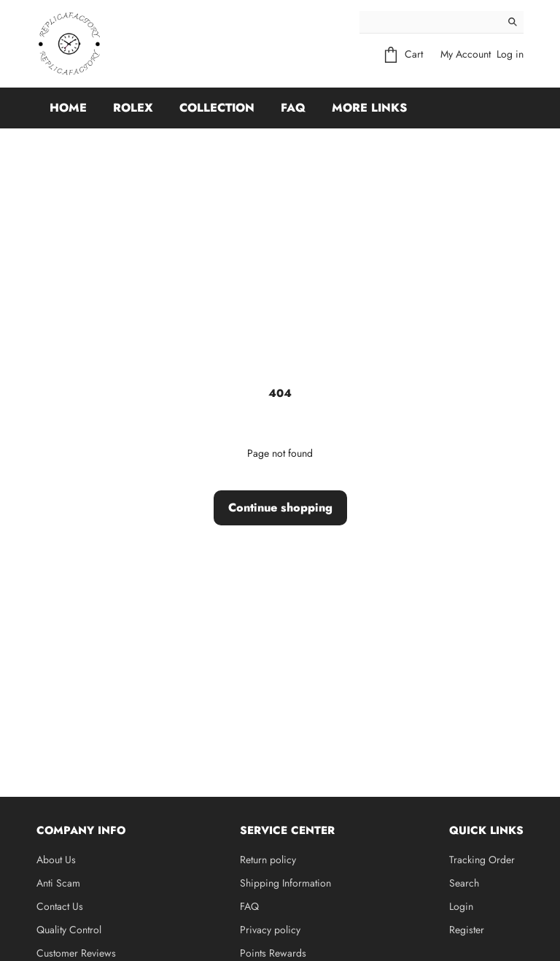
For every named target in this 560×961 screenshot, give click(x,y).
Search (464, 883)
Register (467, 930)
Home (68, 108)
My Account (466, 54)
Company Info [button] (81, 830)
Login (461, 906)
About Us (56, 860)
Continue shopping (280, 507)
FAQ (293, 108)
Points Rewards (273, 953)
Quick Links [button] (486, 830)
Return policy (268, 860)
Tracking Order (482, 860)
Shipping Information (285, 883)
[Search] (431, 22)
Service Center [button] (287, 830)
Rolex (133, 108)
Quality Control (69, 930)
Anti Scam (58, 883)
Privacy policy (270, 930)
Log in (510, 54)
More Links (369, 108)
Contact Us (60, 906)
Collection (217, 108)
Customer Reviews (76, 953)
